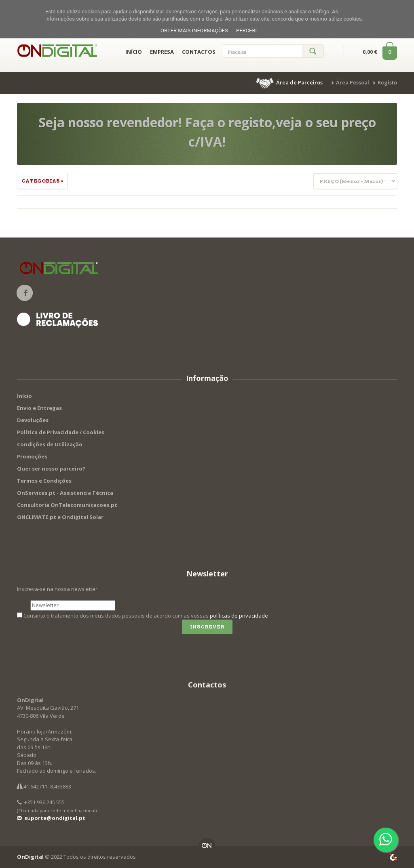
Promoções (32, 456)
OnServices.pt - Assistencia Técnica (65, 493)
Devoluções (33, 420)
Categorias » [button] (42, 181)
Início (24, 396)
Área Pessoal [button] (353, 82)
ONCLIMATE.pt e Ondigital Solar (60, 517)
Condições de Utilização (50, 444)
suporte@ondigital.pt (51, 818)
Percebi (246, 30)
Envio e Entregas (39, 408)
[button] (290, 82)
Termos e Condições (44, 481)
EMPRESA (162, 52)
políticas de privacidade (239, 616)
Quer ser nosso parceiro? (51, 469)
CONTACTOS (199, 52)
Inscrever (207, 627)
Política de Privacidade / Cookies (61, 432)
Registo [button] (387, 82)
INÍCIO (134, 52)
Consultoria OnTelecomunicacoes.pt (67, 505)
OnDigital (30, 857)
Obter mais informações (194, 30)
